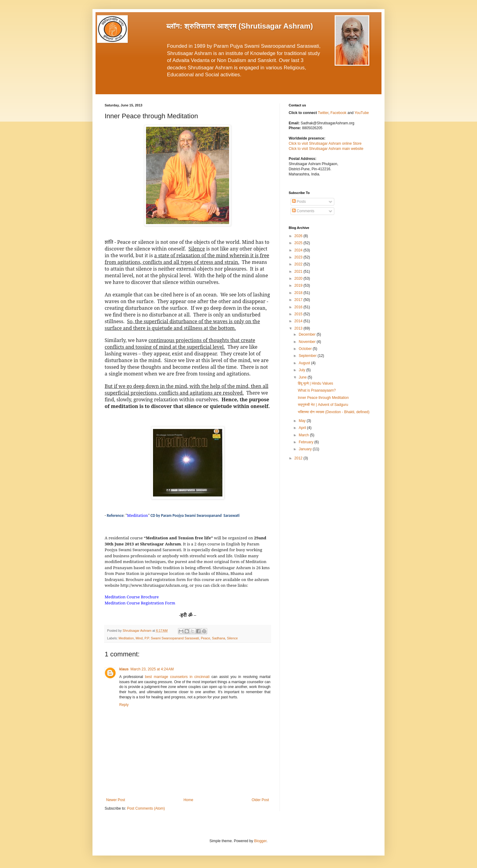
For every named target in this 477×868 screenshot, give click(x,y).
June (303, 377)
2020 (299, 278)
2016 (299, 307)
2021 (299, 271)
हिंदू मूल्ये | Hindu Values (315, 383)
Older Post (260, 800)
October (306, 349)
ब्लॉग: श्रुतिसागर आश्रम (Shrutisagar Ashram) (240, 26)
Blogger (260, 841)
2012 (299, 458)
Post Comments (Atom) (146, 808)
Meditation (126, 638)
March (304, 435)
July (303, 370)
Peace (205, 638)
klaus (124, 669)
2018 (299, 293)
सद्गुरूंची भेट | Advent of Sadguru (323, 405)
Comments (303, 211)
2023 (299, 257)
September (308, 356)
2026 (299, 236)
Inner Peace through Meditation (323, 398)
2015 (299, 314)
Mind (139, 638)
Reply (124, 705)
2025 (299, 243)
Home (188, 800)
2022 (299, 264)
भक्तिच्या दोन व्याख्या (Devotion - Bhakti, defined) (334, 412)
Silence (232, 638)
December (308, 334)
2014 (299, 321)
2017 (299, 300)
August (305, 363)
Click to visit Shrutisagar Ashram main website (326, 149)
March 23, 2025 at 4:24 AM (152, 669)
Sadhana (219, 638)
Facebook (339, 113)
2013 (299, 328)
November (308, 342)
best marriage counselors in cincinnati (177, 677)
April (303, 428)
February (306, 442)
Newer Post (116, 800)
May (303, 421)
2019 (299, 285)
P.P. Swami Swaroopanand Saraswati (172, 638)
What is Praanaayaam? (317, 390)
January (306, 449)
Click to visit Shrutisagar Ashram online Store (325, 144)
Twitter (323, 113)
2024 (299, 250)
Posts (299, 202)
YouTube (362, 113)
